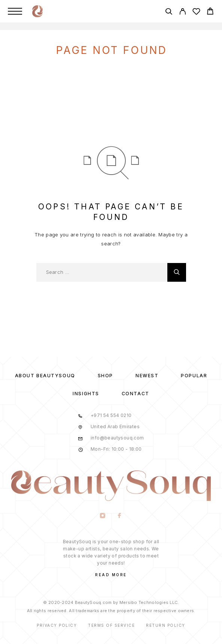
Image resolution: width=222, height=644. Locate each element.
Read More (111, 575)
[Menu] (15, 11)
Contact (136, 394)
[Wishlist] (196, 13)
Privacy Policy (57, 625)
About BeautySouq (45, 376)
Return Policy (166, 625)
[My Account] (183, 13)
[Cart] (210, 12)
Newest (147, 376)
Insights (86, 394)
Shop (105, 376)
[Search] (169, 13)
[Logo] (37, 11)
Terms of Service (111, 625)
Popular (194, 376)
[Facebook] (120, 516)
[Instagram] (103, 516)
